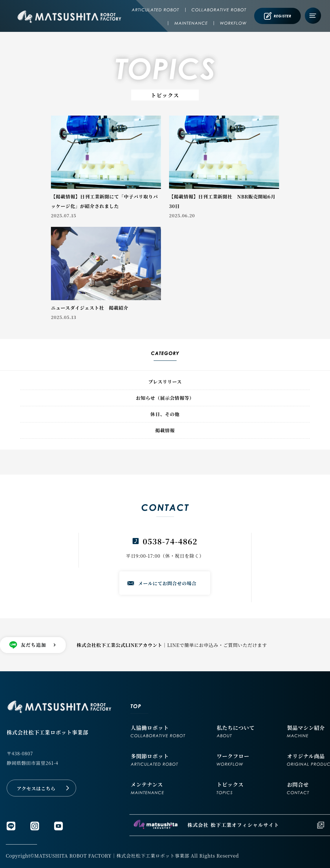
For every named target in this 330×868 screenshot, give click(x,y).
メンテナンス (147, 787)
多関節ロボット (154, 759)
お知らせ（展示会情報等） (165, 398)
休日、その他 (165, 414)
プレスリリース (165, 382)
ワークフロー (233, 759)
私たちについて (235, 731)
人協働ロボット (158, 731)
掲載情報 (165, 430)
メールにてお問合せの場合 (167, 583)
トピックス (230, 787)
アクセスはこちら (36, 788)
